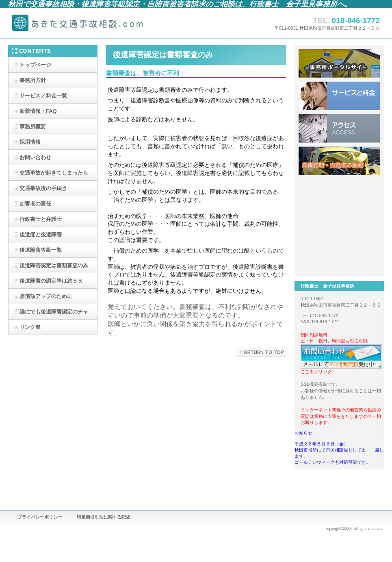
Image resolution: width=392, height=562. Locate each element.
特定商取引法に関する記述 (104, 517)
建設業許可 (339, 258)
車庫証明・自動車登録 (339, 161)
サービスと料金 (339, 96)
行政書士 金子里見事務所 (89, 23)
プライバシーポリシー (40, 517)
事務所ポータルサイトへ (339, 63)
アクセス (339, 128)
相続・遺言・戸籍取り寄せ (339, 226)
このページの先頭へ (261, 352)
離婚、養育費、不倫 (339, 193)
